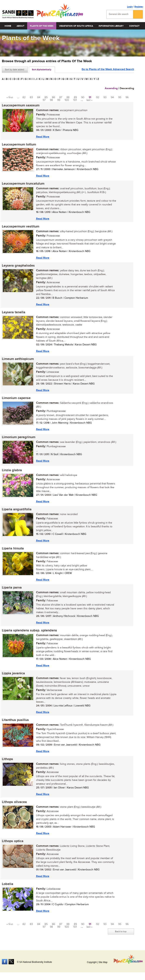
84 (39, 97)
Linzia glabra (12, 470)
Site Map (103, 962)
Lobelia (8, 884)
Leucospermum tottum (19, 145)
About (20, 26)
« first (10, 97)
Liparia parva (12, 588)
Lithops (7, 759)
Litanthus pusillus (15, 720)
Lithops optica (13, 841)
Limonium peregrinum (19, 437)
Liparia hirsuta (13, 548)
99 (59, 100)
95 (120, 97)
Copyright (92, 962)
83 (31, 97)
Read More (43, 137)
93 (105, 97)
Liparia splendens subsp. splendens (29, 630)
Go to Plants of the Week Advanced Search (108, 69)
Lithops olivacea (14, 802)
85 (46, 97)
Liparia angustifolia (17, 509)
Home (8, 26)
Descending (127, 88)
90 (83, 97)
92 (98, 97)
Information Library (111, 26)
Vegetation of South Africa (76, 26)
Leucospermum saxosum (21, 105)
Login (130, 7)
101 (75, 100)
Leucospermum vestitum (21, 227)
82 (24, 97)
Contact (134, 26)
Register (139, 7)
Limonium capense (16, 398)
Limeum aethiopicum (18, 359)
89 (75, 97)
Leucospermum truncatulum (23, 184)
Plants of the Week (42, 26)
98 (51, 100)
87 (61, 97)
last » (89, 100)
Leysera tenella (14, 312)
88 (68, 97)
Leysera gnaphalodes (18, 266)
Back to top (121, 931)
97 (44, 100)
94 (112, 97)
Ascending (111, 88)
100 (67, 100)
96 (127, 97)
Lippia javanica (13, 673)
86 (53, 97)
